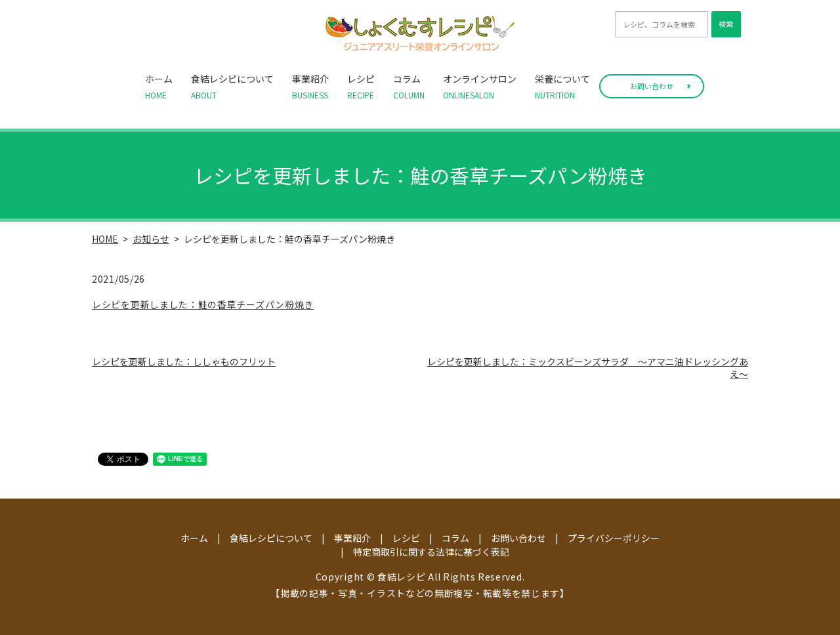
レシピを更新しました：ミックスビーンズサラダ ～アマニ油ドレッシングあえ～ (588, 368)
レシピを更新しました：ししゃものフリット (184, 361)
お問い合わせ (652, 86)
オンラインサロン (480, 87)
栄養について (562, 87)
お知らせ (151, 239)
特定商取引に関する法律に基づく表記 (431, 552)
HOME (105, 239)
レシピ (361, 87)
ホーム (159, 87)
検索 (726, 24)
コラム (409, 87)
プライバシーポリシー (614, 538)
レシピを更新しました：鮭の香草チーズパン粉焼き (203, 304)
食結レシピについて (232, 87)
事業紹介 (310, 87)
